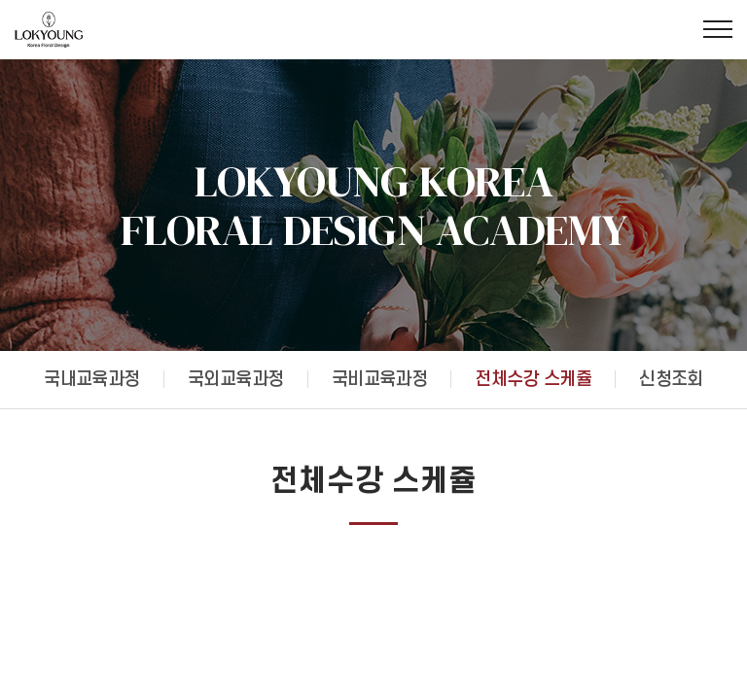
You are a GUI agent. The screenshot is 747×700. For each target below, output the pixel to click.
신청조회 (671, 380)
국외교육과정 (236, 380)
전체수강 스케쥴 (533, 380)
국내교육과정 (92, 380)
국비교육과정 (380, 380)
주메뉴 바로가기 (0, 0)
